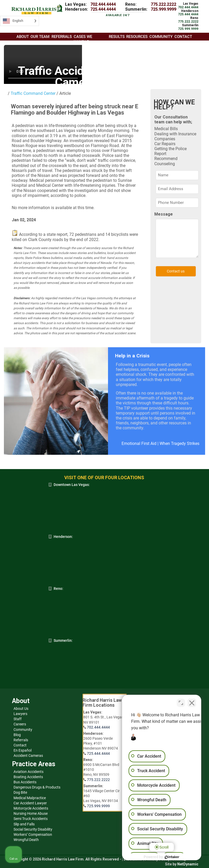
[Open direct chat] (181, 702)
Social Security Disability (33, 829)
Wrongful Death (26, 840)
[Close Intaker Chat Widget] (192, 702)
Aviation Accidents (28, 772)
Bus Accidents (25, 782)
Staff (18, 719)
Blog (17, 735)
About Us (21, 709)
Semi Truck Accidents (31, 819)
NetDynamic (188, 864)
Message (164, 214)
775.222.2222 (163, 4)
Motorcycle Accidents (31, 808)
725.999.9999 (163, 9)
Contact (20, 745)
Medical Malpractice (30, 798)
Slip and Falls (24, 824)
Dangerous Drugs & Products (37, 787)
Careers (20, 724)
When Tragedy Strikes (179, 443)
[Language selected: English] (20, 21)
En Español (23, 750)
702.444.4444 (103, 4)
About (23, 37)
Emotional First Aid (139, 443)
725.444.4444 (103, 9)
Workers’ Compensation (33, 834)
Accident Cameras (28, 756)
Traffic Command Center (33, 93)
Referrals (21, 740)
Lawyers (20, 714)
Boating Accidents (28, 777)
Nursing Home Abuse (31, 813)
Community (23, 730)
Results (117, 37)
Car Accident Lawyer (30, 803)
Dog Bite (20, 792)
